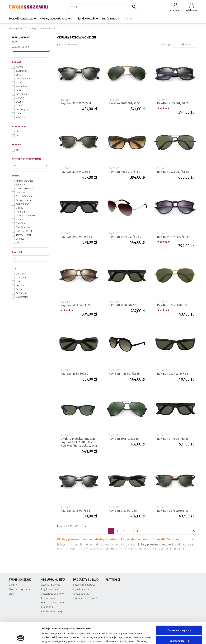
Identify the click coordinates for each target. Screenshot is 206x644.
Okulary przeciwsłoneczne (55, 19)
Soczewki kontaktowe (21, 19)
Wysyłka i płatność (51, 585)
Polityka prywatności (52, 598)
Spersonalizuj (179, 621)
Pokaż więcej (193, 539)
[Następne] (194, 531)
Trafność (185, 45)
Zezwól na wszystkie (179, 610)
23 (137, 531)
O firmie (13, 585)
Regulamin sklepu (50, 589)
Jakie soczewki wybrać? (85, 598)
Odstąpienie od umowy (53, 594)
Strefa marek (109, 19)
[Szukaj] (103, 7)
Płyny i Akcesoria (86, 19)
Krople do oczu (81, 594)
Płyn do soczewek (83, 589)
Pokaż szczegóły (52, 638)
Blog (11, 594)
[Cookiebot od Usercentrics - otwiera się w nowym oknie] (21, 638)
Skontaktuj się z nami (20, 589)
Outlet (128, 19)
